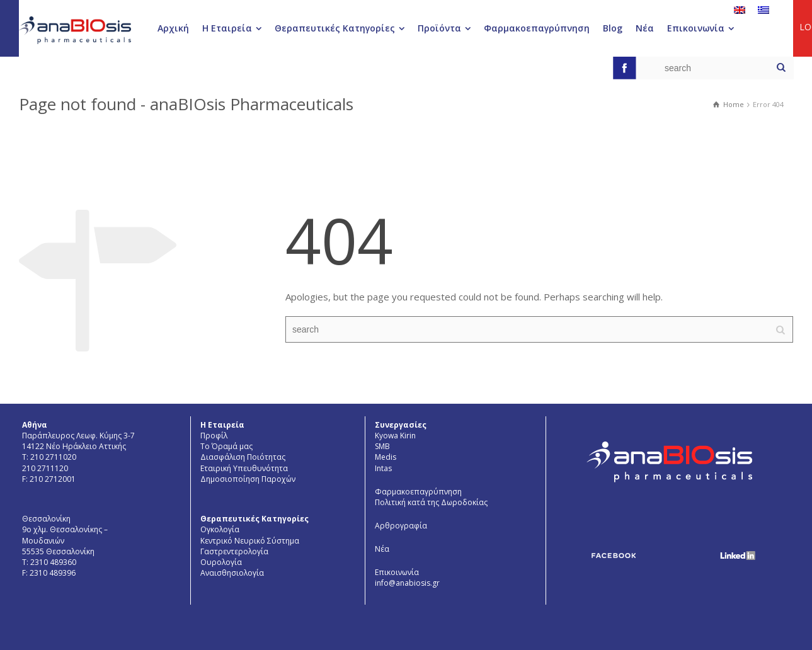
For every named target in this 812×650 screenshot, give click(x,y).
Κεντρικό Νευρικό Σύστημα (250, 541)
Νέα (382, 549)
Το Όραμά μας (226, 446)
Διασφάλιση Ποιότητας (243, 457)
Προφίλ (214, 436)
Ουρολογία (221, 562)
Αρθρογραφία (401, 526)
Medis (386, 457)
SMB (382, 446)
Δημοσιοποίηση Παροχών (248, 479)
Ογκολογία (220, 529)
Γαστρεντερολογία (234, 551)
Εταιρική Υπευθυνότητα (244, 468)
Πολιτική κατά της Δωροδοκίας (431, 502)
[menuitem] (740, 9)
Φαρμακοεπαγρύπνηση (418, 492)
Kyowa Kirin (395, 436)
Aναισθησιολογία (232, 573)
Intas (383, 468)
